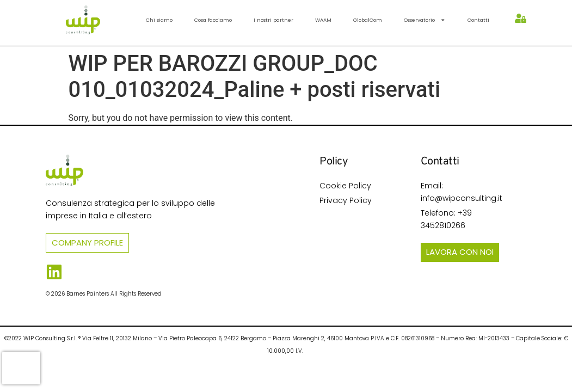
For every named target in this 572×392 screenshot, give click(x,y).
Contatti (478, 20)
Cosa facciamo (213, 20)
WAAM (323, 20)
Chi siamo (159, 20)
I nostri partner (273, 20)
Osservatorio (425, 20)
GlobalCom (368, 20)
